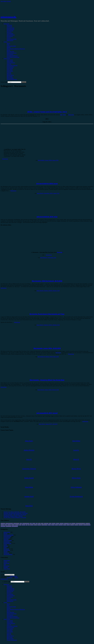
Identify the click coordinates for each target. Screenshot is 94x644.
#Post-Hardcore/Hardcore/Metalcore (16, 49)
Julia (61, 115)
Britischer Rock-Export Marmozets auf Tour (47, 314)
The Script (72, 525)
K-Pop (20, 525)
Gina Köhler (10, 68)
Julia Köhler (10, 71)
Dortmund (54, 524)
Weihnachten (3, 526)
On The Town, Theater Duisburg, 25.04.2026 (15, 517)
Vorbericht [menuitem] (9, 587)
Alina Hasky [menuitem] (10, 622)
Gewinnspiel (10, 33)
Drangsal (58, 524)
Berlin (21, 524)
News (5, 548)
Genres (5, 42)
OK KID (65, 525)
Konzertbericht (11, 28)
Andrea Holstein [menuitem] (11, 623)
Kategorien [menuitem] (6, 584)
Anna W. (9, 64)
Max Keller (10, 77)
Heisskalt (13, 525)
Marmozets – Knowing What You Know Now (47, 380)
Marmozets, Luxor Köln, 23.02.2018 (47, 348)
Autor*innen (7, 58)
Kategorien (6, 24)
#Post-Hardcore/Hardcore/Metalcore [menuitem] (16, 609)
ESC (70, 524)
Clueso (42, 524)
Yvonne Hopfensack (12, 79)
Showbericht (10, 31)
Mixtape (6, 546)
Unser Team (10, 60)
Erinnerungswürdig (12, 39)
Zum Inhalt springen (6, 1)
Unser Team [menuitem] (10, 621)
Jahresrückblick (11, 35)
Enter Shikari (66, 524)
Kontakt (6, 567)
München (53, 525)
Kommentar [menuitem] (10, 597)
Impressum (6, 563)
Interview (9, 32)
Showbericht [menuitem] (10, 591)
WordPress (9, 578)
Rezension (9, 25)
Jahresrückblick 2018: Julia (47, 217)
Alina (64, 115)
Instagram (17, 525)
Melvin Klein (10, 78)
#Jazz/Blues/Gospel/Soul (13, 57)
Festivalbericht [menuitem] (10, 590)
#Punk (8, 50)
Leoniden (32, 525)
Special (9, 38)
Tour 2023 (76, 525)
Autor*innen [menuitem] (7, 619)
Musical (49, 525)
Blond (31, 524)
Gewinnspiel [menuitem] (10, 594)
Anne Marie (3, 524)
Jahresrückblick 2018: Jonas (47, 184)
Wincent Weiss (8, 526)
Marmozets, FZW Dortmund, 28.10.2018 (47, 281)
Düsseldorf (62, 524)
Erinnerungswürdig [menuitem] (12, 600)
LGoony (35, 525)
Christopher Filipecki (12, 65)
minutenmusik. (9, 17)
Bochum (34, 524)
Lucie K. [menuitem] (9, 633)
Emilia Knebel (10, 67)
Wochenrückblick (8, 554)
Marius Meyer (10, 75)
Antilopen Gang (16, 524)
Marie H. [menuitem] (9, 634)
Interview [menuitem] (9, 593)
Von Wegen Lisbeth (87, 525)
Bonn (37, 524)
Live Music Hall (44, 525)
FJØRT (6, 525)
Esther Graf (73, 524)
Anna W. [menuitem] (9, 625)
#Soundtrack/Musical (12, 56)
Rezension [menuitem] (9, 586)
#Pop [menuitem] (8, 605)
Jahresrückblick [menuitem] (11, 596)
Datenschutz (7, 560)
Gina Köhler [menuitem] (10, 629)
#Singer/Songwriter (12, 53)
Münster (56, 525)
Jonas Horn (10, 70)
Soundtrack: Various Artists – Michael (13, 516)
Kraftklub (24, 525)
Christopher (71, 115)
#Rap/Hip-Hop (10, 52)
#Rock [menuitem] (8, 604)
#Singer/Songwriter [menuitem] (12, 614)
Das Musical (46, 524)
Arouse (16, 578)
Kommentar (10, 36)
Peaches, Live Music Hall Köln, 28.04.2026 (15, 512)
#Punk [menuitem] (8, 611)
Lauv (29, 525)
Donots (50, 524)
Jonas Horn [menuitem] (10, 630)
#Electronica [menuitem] (10, 615)
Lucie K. (9, 72)
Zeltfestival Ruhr (15, 526)
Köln (27, 525)
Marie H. (9, 74)
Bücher (5, 534)
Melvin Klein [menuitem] (10, 639)
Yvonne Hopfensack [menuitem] (12, 640)
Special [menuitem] (9, 598)
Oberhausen (61, 525)
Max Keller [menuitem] (10, 637)
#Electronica (10, 54)
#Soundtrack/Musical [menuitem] (12, 616)
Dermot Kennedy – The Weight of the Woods (15, 515)
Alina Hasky (10, 61)
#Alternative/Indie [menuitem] (11, 607)
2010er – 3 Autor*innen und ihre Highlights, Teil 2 (47, 112)
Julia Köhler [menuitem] (10, 632)
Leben (2, 410)
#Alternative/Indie (11, 46)
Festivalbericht (10, 29)
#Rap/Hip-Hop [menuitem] (10, 612)
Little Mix (39, 525)
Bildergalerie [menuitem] (10, 601)
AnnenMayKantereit (9, 524)
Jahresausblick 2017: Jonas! (47, 413)
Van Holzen (81, 525)
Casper (39, 524)
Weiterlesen (5, 159)
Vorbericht (9, 27)
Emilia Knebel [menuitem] (10, 628)
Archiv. (2, 575)
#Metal (9, 47)
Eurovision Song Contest (80, 524)
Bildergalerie (10, 40)
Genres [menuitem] (5, 602)
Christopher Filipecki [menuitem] (12, 626)
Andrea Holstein (11, 63)
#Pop (8, 45)
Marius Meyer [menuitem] (10, 636)
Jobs (5, 565)
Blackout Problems (26, 524)
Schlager (68, 525)
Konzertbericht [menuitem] (11, 589)
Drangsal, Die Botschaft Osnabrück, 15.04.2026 (16, 513)
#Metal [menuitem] (9, 608)
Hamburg (9, 525)
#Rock (8, 43)
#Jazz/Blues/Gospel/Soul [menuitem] (13, 618)
